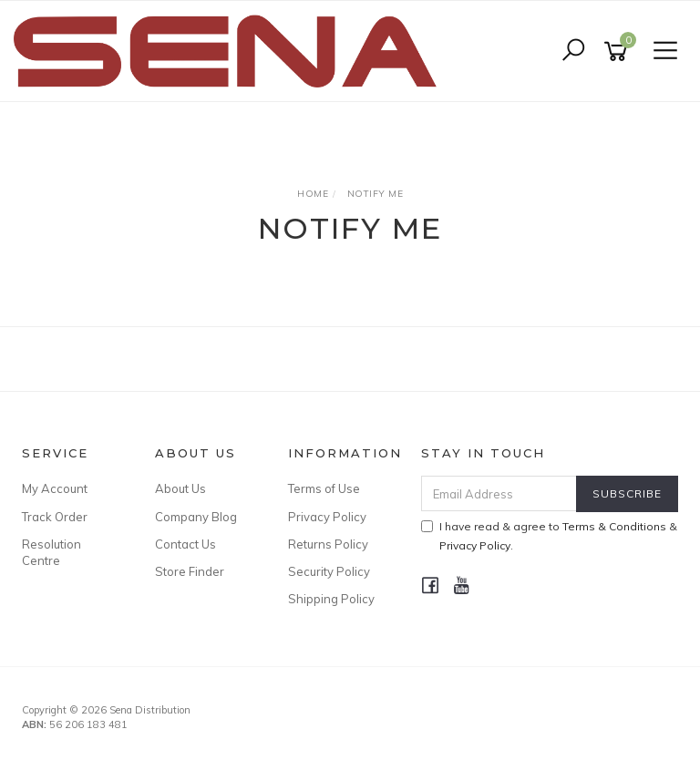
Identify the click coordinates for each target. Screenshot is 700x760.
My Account (55, 488)
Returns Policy (328, 544)
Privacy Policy (327, 517)
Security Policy (329, 571)
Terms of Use (324, 488)
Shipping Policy (331, 599)
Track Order (55, 517)
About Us (180, 488)
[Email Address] (499, 493)
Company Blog (196, 517)
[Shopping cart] (619, 51)
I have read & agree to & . (549, 536)
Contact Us (185, 544)
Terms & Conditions (614, 526)
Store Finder (190, 571)
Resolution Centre (51, 552)
